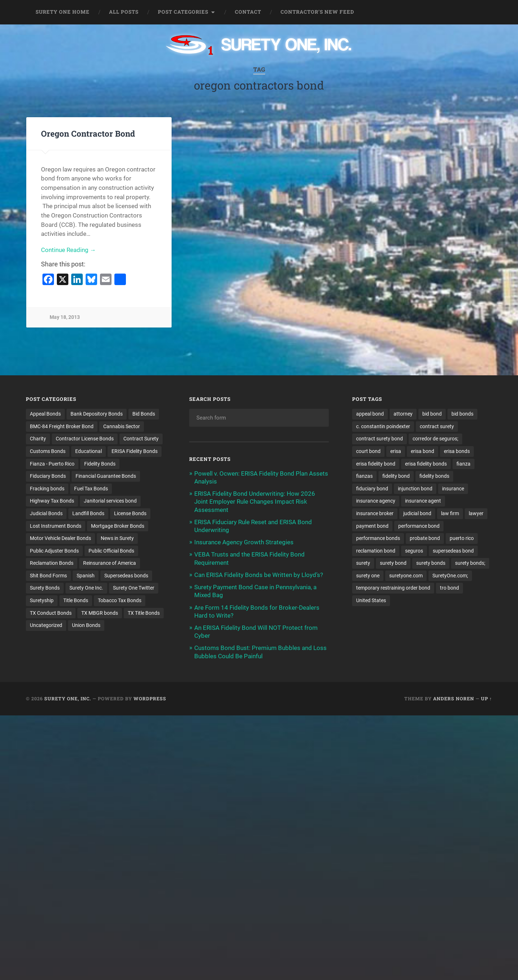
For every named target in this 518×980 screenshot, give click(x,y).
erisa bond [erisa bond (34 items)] (422, 451)
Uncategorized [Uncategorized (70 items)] (46, 626)
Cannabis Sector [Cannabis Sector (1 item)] (122, 426)
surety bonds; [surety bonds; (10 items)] (470, 563)
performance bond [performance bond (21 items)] (419, 526)
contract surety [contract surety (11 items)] (437, 426)
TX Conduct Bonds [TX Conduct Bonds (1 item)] (51, 613)
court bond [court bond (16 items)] (368, 451)
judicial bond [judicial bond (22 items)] (417, 514)
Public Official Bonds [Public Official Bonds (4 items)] (111, 551)
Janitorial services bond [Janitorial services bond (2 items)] (110, 501)
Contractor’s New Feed (317, 12)
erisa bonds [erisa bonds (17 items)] (457, 451)
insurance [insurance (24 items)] (453, 489)
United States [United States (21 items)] (371, 601)
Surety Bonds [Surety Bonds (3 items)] (45, 589)
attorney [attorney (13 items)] (403, 414)
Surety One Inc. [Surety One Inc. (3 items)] (86, 589)
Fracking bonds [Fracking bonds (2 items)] (47, 489)
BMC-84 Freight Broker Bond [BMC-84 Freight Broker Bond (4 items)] (62, 426)
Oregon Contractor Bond (88, 133)
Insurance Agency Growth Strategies (244, 542)
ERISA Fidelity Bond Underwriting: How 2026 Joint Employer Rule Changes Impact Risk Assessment (255, 502)
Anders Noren (454, 699)
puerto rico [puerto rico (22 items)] (462, 539)
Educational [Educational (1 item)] (88, 451)
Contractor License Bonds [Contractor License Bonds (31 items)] (85, 439)
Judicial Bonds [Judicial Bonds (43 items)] (46, 514)
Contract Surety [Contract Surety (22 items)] (141, 439)
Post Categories (183, 12)
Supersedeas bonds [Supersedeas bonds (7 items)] (126, 576)
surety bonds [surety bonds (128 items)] (431, 563)
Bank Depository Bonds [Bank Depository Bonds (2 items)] (97, 414)
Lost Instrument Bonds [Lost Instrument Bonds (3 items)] (56, 526)
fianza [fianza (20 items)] (464, 464)
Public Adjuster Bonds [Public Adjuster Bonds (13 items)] (54, 551)
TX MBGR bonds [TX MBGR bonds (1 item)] (100, 613)
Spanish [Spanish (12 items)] (86, 576)
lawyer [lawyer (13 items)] (476, 514)
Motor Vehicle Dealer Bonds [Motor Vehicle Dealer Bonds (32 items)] (60, 539)
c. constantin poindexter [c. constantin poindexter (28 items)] (383, 426)
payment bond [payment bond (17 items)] (372, 526)
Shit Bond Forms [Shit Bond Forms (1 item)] (48, 576)
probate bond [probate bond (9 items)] (425, 539)
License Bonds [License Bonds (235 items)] (130, 514)
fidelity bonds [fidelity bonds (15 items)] (434, 476)
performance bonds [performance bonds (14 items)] (378, 539)
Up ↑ (487, 699)
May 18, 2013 (65, 318)
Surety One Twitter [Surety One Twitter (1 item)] (134, 589)
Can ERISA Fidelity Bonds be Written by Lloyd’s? (259, 575)
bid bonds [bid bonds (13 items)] (462, 414)
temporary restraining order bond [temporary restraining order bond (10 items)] (393, 589)
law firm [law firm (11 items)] (450, 514)
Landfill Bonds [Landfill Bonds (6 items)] (88, 514)
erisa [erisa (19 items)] (396, 451)
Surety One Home (63, 12)
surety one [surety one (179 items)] (368, 576)
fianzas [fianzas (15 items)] (364, 476)
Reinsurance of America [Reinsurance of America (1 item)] (110, 563)
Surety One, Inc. (68, 699)
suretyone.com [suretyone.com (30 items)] (406, 576)
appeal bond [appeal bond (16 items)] (370, 414)
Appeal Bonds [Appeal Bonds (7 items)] (45, 414)
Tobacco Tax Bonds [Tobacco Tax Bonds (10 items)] (120, 601)
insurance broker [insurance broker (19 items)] (375, 514)
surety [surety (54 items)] (363, 563)
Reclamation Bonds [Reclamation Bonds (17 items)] (52, 563)
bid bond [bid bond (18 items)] (432, 414)
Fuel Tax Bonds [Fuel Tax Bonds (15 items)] (91, 489)
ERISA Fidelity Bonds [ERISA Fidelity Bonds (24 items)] (135, 451)
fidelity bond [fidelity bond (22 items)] (396, 476)
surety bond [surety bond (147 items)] (393, 563)
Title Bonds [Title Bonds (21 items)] (76, 601)
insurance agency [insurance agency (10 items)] (376, 501)
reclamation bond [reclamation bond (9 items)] (376, 551)
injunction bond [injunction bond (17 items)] (415, 489)
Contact (248, 12)
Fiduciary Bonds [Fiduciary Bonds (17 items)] (48, 476)
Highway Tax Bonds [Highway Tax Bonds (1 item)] (52, 501)
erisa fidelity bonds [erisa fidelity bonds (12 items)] (426, 464)
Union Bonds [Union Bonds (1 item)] (86, 626)
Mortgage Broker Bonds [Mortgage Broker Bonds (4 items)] (118, 526)
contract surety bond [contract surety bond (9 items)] (380, 439)
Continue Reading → (69, 250)
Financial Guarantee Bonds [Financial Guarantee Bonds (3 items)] (106, 476)
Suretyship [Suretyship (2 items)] (42, 601)
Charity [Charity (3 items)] (38, 439)
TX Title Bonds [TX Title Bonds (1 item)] (144, 613)
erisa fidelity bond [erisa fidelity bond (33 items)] (376, 464)
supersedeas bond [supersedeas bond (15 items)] (453, 551)
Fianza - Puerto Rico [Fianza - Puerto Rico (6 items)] (52, 464)
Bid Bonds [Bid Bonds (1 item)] (144, 414)
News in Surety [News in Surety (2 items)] (117, 539)
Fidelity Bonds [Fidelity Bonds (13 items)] (100, 464)
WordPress (150, 699)
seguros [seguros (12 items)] (414, 551)
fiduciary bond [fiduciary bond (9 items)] (372, 489)
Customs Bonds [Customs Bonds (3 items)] (48, 451)
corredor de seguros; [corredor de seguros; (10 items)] (435, 439)
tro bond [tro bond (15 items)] (449, 589)
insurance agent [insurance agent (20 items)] (423, 501)
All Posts (124, 12)
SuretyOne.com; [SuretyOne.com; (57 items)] (450, 576)
